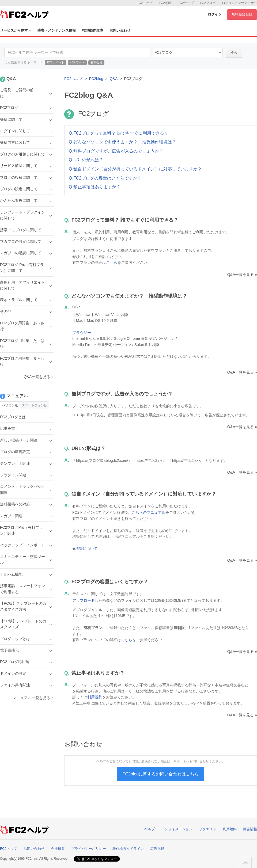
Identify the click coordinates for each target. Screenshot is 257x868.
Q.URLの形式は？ (86, 160)
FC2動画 (165, 3)
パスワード (77, 62)
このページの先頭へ (245, 863)
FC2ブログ (208, 3)
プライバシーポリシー (89, 849)
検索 (234, 53)
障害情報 (250, 829)
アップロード (84, 600)
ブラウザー (82, 333)
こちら (112, 262)
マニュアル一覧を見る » (33, 698)
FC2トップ (145, 3)
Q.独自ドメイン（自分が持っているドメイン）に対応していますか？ (135, 169)
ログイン (215, 14)
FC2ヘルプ (73, 79)
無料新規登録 (242, 14)
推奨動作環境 (93, 30)
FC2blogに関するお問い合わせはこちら (161, 774)
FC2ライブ (186, 3)
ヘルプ (150, 829)
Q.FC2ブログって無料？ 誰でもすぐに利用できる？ (119, 133)
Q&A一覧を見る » (242, 275)
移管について (86, 549)
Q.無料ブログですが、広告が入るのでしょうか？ (116, 151)
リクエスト (208, 829)
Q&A (114, 79)
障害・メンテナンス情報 (57, 30)
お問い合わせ (120, 30)
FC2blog (96, 79)
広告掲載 (157, 849)
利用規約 (95, 697)
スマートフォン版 (35, 405)
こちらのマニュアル (149, 512)
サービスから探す (16, 30)
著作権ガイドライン (128, 849)
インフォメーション (177, 829)
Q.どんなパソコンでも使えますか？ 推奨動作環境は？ (122, 142)
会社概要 (58, 849)
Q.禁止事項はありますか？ (95, 187)
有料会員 (96, 62)
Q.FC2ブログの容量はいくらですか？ (105, 178)
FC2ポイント (56, 62)
